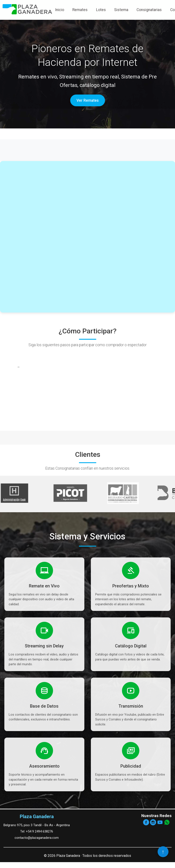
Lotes (101, 10)
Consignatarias (149, 10)
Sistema (121, 10)
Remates (80, 10)
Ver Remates (88, 100)
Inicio (60, 10)
